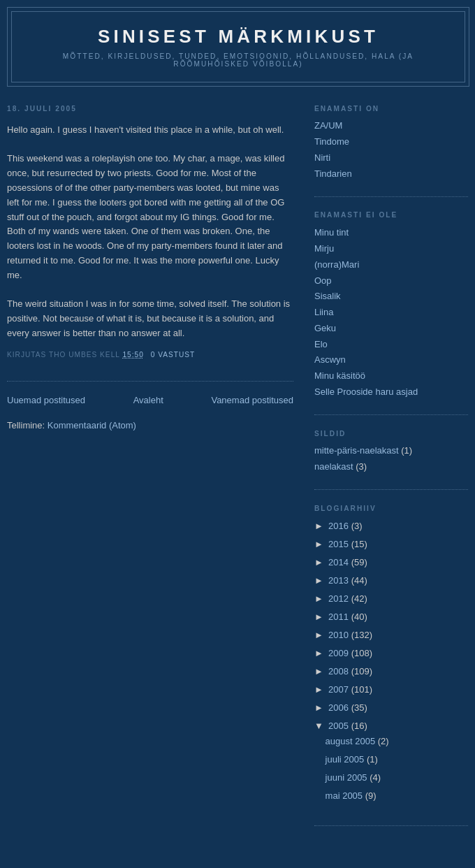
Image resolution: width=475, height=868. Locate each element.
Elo (321, 344)
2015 (340, 544)
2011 (340, 617)
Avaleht (148, 400)
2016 (340, 526)
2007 (340, 689)
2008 (340, 671)
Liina (324, 312)
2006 (340, 708)
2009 (340, 653)
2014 (340, 562)
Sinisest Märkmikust (238, 36)
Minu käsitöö (340, 376)
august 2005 (352, 741)
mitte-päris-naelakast (357, 450)
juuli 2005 (346, 759)
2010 (340, 635)
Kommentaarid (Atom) (92, 425)
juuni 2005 (348, 777)
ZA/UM (328, 125)
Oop (323, 281)
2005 (340, 726)
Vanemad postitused (252, 400)
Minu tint (331, 232)
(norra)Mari (337, 265)
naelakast (334, 466)
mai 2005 (345, 796)
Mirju (324, 248)
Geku (325, 328)
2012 (340, 599)
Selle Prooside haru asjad (366, 392)
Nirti (322, 158)
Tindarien (333, 174)
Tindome (332, 142)
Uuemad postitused (46, 400)
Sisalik (328, 296)
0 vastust (173, 355)
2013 (340, 580)
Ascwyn (330, 360)
